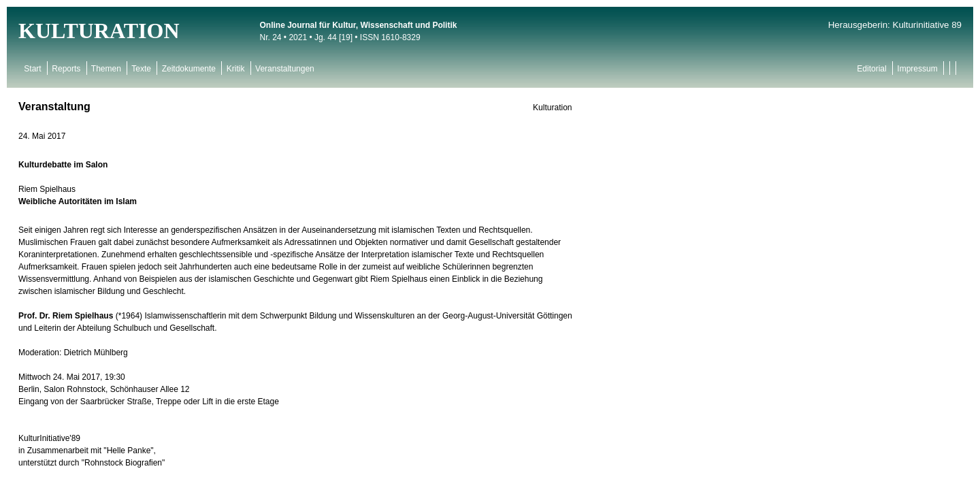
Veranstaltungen (285, 69)
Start (33, 69)
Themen (106, 69)
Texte (141, 69)
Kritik (235, 69)
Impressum (917, 69)
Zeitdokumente (189, 69)
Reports (66, 69)
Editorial (872, 69)
